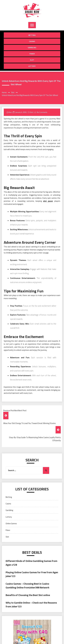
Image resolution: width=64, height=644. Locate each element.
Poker (32, 54)
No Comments (42, 112)
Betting (32, 35)
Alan (10, 112)
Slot (32, 60)
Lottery (32, 66)
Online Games (11, 523)
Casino (32, 41)
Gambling (32, 47)
